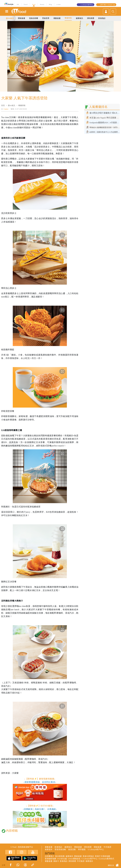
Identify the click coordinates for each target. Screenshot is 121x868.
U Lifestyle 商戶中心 (87, 5)
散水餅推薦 (60, 856)
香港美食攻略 (60, 849)
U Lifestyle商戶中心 (96, 849)
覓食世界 (46, 18)
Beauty (42, 4)
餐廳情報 (68, 18)
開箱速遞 (22, 18)
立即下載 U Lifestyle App (108, 5)
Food (34, 4)
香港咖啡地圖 (50, 859)
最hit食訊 (12, 105)
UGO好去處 (62, 859)
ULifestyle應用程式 (106, 859)
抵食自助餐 (34, 18)
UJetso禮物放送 (74, 859)
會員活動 (72, 849)
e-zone (59, 4)
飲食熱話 (102, 18)
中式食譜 (107, 847)
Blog (50, 4)
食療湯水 (49, 849)
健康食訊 (79, 18)
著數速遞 (57, 18)
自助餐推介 (50, 856)
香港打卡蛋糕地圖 (102, 856)
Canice (6, 109)
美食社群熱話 (88, 856)
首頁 (3, 105)
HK (18, 4)
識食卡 (56, 861)
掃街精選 (91, 18)
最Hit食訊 (10, 18)
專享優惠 (82, 849)
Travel (26, 4)
